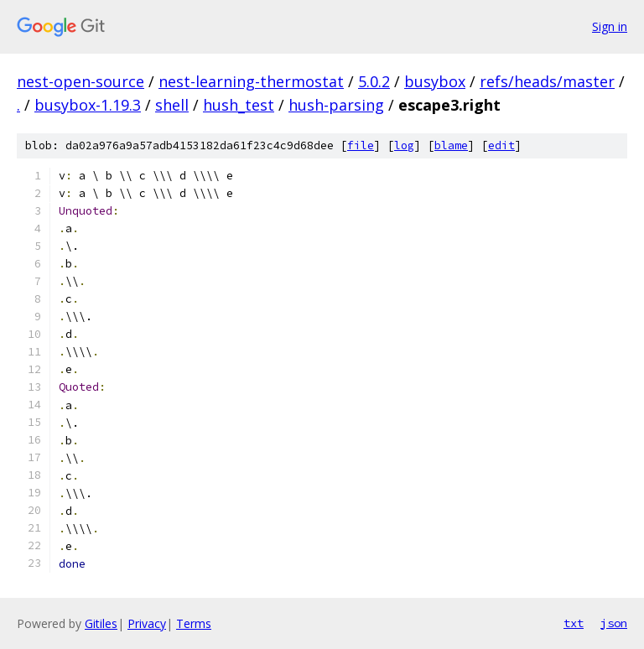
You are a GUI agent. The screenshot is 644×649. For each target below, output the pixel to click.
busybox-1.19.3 (88, 105)
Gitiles (101, 623)
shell (172, 105)
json (614, 623)
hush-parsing (336, 105)
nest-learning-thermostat (251, 81)
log (404, 145)
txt (574, 623)
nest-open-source (80, 81)
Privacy (147, 623)
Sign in (610, 26)
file (361, 145)
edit (501, 145)
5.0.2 (374, 81)
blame (451, 145)
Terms (194, 623)
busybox (435, 81)
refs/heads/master (547, 81)
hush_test (239, 105)
